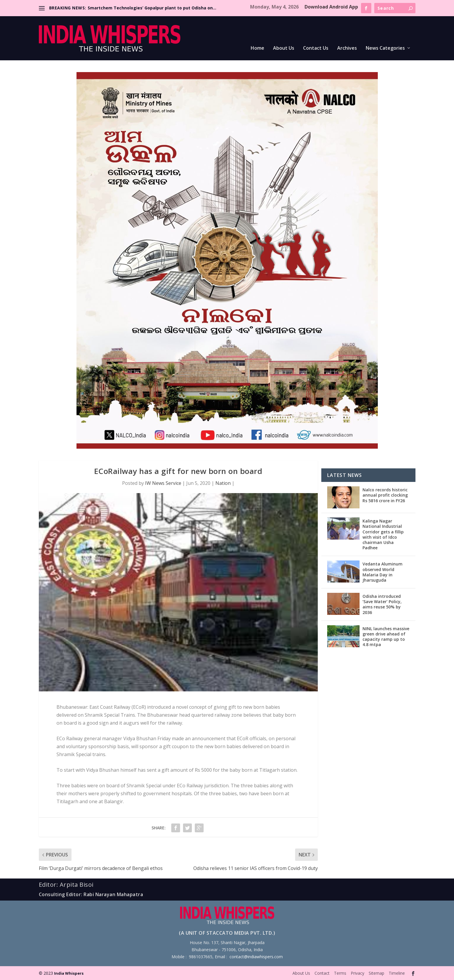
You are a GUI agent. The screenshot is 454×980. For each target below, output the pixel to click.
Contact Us (316, 48)
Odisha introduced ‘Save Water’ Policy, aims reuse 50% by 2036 (382, 604)
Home (257, 48)
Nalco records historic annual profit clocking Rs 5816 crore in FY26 (385, 495)
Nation (223, 483)
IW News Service (163, 483)
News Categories (385, 48)
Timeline (397, 973)
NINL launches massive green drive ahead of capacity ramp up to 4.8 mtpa (386, 637)
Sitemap (376, 973)
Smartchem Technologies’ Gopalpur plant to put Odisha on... (152, 8)
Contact (322, 973)
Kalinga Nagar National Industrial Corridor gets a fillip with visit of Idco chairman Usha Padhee (383, 534)
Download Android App (331, 7)
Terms (340, 973)
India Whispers (69, 973)
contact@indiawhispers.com (256, 957)
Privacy (357, 973)
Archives (347, 48)
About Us (284, 48)
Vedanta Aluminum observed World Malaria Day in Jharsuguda (383, 572)
